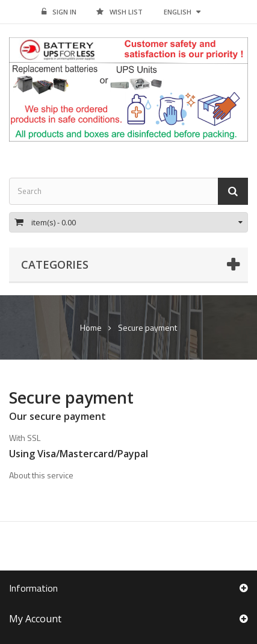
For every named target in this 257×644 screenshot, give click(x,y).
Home (91, 328)
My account (35, 619)
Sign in (59, 12)
